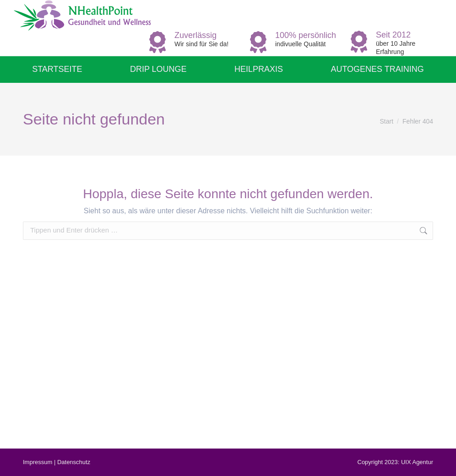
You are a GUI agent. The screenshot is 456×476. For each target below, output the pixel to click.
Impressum (38, 462)
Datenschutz (74, 462)
